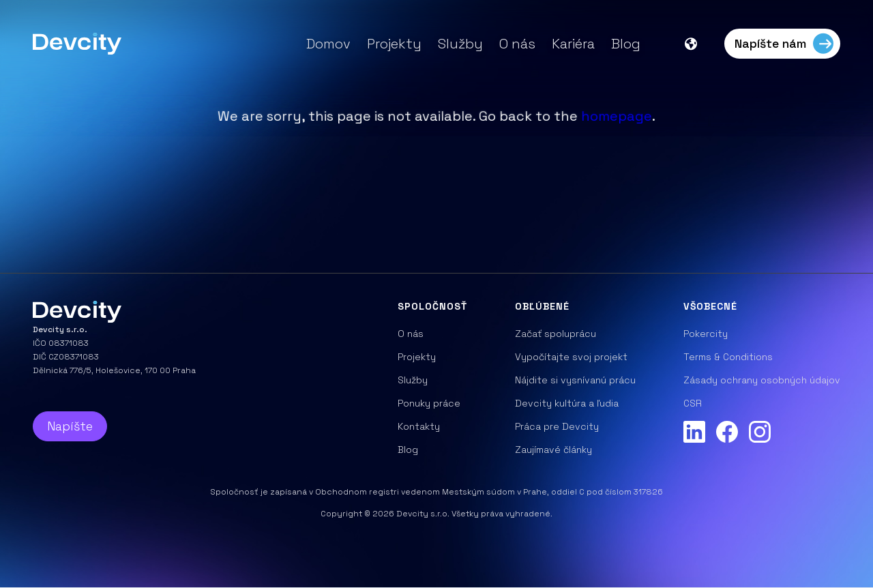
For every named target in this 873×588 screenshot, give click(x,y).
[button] (698, 44)
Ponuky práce (429, 403)
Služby (460, 44)
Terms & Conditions (728, 357)
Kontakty (419, 426)
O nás (517, 44)
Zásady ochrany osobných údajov (762, 380)
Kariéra (573, 44)
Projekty (394, 44)
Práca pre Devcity (557, 426)
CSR (693, 403)
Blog (626, 44)
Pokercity (706, 334)
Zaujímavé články (553, 450)
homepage (617, 116)
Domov (328, 44)
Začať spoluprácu (556, 334)
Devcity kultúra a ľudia (567, 403)
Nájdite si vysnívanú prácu (575, 380)
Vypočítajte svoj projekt (571, 357)
